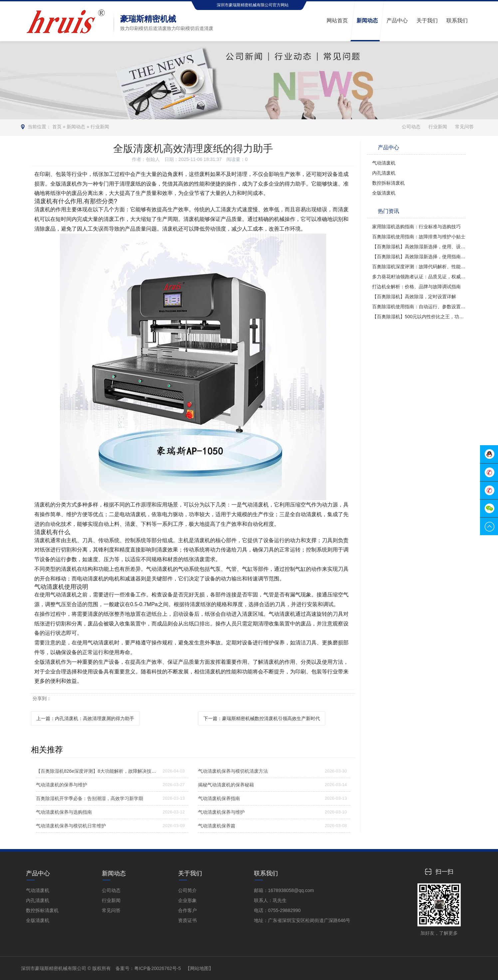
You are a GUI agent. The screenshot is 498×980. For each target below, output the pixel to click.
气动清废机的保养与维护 (62, 785)
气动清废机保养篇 (217, 826)
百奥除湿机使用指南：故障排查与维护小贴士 (419, 237)
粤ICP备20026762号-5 (157, 968)
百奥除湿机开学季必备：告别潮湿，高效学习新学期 (90, 798)
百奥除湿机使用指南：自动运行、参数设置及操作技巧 (419, 307)
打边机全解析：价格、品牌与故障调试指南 (416, 287)
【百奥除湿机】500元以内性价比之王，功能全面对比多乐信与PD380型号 (419, 317)
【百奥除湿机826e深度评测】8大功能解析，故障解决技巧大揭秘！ (97, 771)
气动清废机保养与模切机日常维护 (71, 826)
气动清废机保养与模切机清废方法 (233, 771)
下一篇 (262, 718)
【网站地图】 (199, 968)
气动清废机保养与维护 (221, 812)
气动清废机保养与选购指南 (64, 812)
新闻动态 (76, 127)
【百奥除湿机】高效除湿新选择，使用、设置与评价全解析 (419, 247)
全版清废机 (384, 193)
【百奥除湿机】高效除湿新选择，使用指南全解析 (419, 257)
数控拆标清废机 (388, 183)
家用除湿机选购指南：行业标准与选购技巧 (416, 227)
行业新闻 (100, 127)
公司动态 (411, 127)
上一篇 (85, 718)
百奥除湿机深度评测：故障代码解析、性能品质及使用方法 (419, 267)
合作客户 (187, 910)
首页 (57, 127)
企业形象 (187, 900)
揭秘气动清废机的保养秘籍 (226, 785)
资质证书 (187, 920)
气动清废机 (384, 163)
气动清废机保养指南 (219, 798)
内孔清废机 (384, 173)
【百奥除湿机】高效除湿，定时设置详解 (414, 297)
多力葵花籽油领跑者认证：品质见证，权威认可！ (419, 277)
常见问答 (464, 127)
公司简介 (187, 890)
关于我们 (190, 873)
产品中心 (38, 873)
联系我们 (266, 873)
